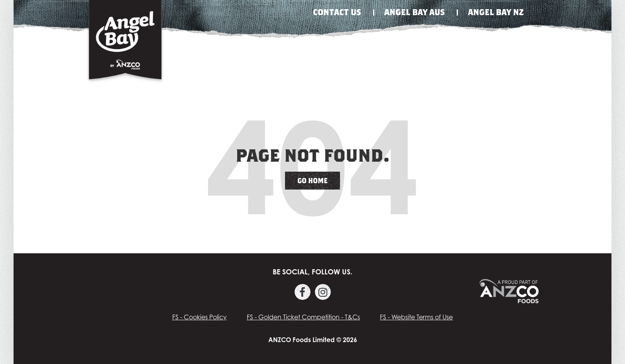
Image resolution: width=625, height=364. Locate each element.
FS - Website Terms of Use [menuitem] (416, 317)
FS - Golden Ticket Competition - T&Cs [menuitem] (303, 317)
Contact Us (337, 12)
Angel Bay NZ (496, 12)
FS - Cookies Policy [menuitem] (199, 317)
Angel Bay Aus (415, 12)
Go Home (312, 181)
